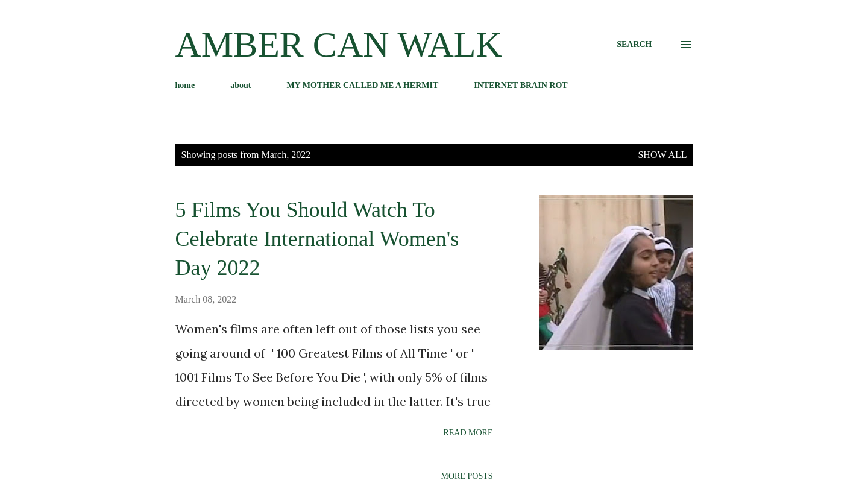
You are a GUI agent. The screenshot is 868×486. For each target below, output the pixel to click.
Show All (662, 155)
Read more (468, 433)
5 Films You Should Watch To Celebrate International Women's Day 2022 (317, 239)
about (241, 85)
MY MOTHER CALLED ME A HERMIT (362, 85)
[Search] (634, 45)
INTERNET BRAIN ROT (520, 85)
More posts (467, 476)
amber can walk (339, 45)
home (185, 85)
